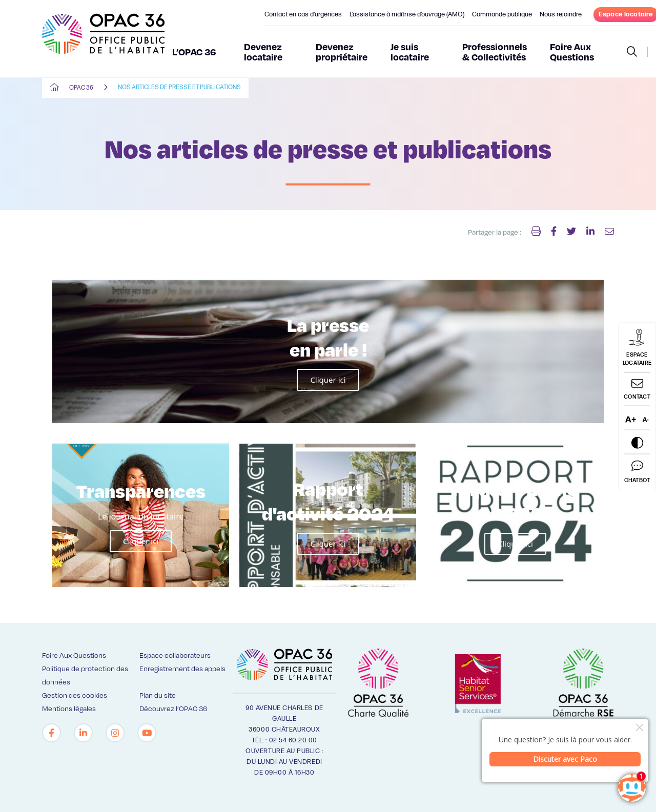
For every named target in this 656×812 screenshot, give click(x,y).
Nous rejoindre (561, 14)
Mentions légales (69, 708)
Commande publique (502, 14)
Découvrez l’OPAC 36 (173, 708)
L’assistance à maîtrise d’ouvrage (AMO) (407, 14)
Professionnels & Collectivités (495, 51)
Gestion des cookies (75, 695)
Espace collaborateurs (175, 655)
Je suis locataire (410, 51)
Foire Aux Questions (572, 51)
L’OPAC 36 (194, 51)
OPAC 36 (81, 88)
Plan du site (158, 695)
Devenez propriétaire (342, 51)
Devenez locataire (263, 51)
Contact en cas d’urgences (303, 14)
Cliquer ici (328, 380)
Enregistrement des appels (182, 668)
